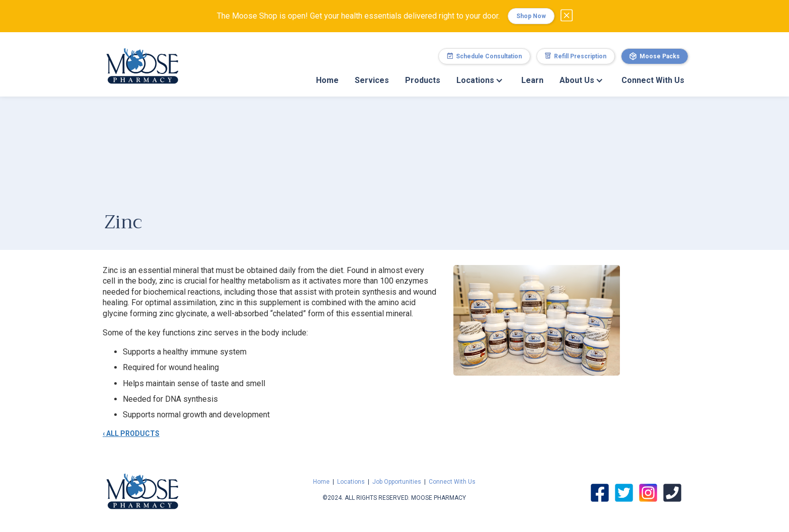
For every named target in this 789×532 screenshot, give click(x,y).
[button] (481, 80)
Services (372, 80)
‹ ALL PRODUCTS (131, 433)
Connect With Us (653, 80)
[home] (142, 61)
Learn (532, 80)
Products (423, 80)
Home (327, 80)
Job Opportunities (397, 482)
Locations (351, 482)
